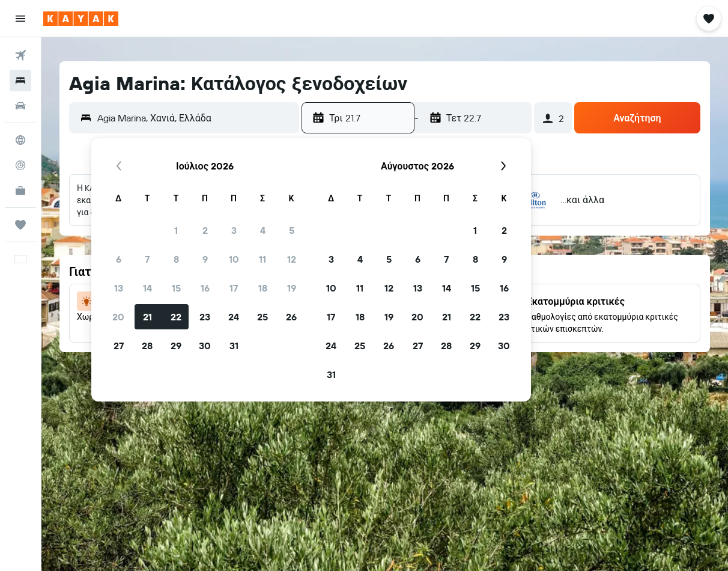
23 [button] (205, 317)
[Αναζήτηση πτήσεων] (20, 55)
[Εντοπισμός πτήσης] (20, 165)
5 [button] (292, 230)
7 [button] (147, 259)
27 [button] (119, 346)
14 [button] (147, 288)
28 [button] (147, 346)
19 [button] (292, 288)
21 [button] (147, 317)
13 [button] (119, 288)
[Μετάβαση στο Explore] (20, 140)
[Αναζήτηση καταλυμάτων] (20, 81)
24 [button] (234, 317)
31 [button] (234, 346)
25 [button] (262, 317)
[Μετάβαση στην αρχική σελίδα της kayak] (81, 19)
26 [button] (291, 317)
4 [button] (263, 230)
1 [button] (176, 230)
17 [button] (234, 288)
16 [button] (205, 288)
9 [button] (205, 259)
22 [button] (176, 317)
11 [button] (262, 259)
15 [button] (176, 288)
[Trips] (20, 225)
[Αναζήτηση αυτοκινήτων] (20, 106)
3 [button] (234, 230)
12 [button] (292, 259)
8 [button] (176, 259)
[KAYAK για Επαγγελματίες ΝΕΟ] (20, 191)
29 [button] (176, 346)
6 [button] (119, 259)
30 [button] (205, 346)
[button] (20, 19)
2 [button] (205, 230)
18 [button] (263, 288)
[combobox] (195, 118)
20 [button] (118, 317)
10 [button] (234, 259)
